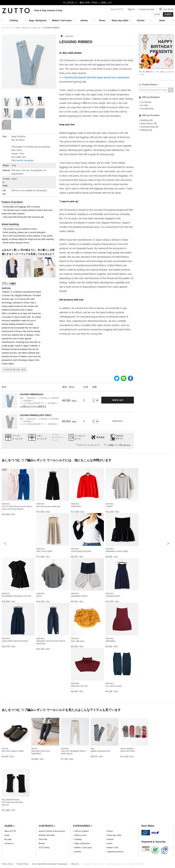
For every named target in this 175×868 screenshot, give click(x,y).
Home (162, 21)
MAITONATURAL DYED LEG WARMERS (41, 751)
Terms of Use (7, 864)
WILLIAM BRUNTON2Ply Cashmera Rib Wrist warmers (12, 802)
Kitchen (141, 21)
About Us (75, 864)
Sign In (131, 9)
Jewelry (84, 21)
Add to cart (117, 400)
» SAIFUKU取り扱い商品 (14, 370)
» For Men (144, 105)
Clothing (14, 21)
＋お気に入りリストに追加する (33, 406)
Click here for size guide (22, 160)
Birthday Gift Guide (47, 835)
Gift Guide (43, 839)
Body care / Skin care (32, 28)
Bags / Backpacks (38, 21)
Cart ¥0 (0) (168, 9)
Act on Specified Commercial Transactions (50, 864)
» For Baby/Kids (146, 109)
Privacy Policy (22, 864)
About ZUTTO (117, 9)
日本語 (157, 14)
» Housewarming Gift (149, 127)
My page (8, 839)
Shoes (102, 21)
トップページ (7, 28)
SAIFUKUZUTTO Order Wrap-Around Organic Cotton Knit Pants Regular (17, 506)
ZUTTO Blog (44, 847)
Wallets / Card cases (62, 21)
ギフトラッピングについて (89, 445)
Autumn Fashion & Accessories (52, 831)
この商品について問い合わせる (118, 445)
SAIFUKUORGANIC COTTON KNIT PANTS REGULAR (51, 641)
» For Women (145, 102)
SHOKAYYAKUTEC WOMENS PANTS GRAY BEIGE (73, 751)
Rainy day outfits (120, 21)
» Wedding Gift (146, 120)
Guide (7, 835)
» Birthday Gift (146, 130)
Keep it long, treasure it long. (48, 10)
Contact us (9, 843)
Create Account (147, 9)
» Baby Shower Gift (148, 124)
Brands (42, 843)
